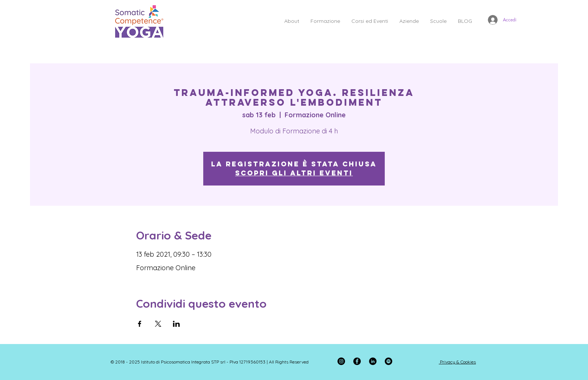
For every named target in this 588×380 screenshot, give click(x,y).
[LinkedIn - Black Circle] (373, 361)
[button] (292, 21)
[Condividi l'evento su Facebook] (140, 324)
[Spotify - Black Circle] (388, 361)
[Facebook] (357, 361)
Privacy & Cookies (458, 362)
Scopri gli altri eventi (294, 173)
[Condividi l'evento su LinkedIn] (176, 324)
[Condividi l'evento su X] (158, 324)
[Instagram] (341, 361)
